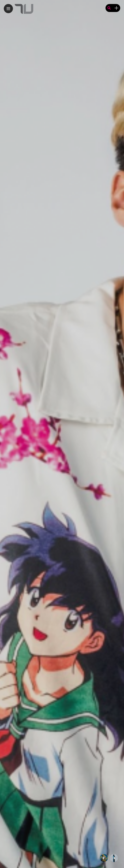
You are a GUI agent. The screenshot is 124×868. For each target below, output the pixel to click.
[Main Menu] (8, 9)
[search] (109, 8)
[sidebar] (116, 8)
